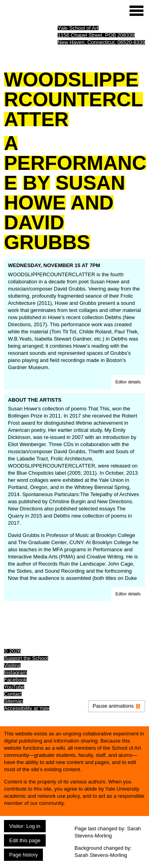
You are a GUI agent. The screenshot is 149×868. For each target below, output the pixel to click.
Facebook (15, 680)
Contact (13, 694)
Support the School (26, 658)
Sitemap (14, 701)
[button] (128, 382)
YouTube (14, 687)
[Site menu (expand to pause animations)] (136, 11)
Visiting (12, 665)
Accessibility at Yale (27, 708)
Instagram (15, 673)
